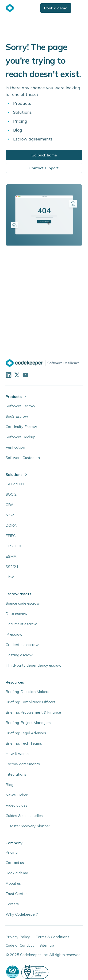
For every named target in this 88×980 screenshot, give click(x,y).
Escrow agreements (33, 139)
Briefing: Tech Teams (24, 743)
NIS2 (10, 515)
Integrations (16, 774)
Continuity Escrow (21, 427)
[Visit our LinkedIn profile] (8, 374)
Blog (18, 130)
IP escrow (14, 634)
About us (13, 883)
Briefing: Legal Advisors (26, 733)
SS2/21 (12, 567)
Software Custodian (23, 458)
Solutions (22, 112)
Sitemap (47, 945)
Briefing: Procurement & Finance (33, 712)
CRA (10, 505)
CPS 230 (13, 546)
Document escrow (21, 624)
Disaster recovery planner (28, 826)
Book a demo (56, 8)
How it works (17, 754)
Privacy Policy (18, 937)
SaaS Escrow (17, 416)
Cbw (10, 577)
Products (22, 103)
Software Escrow (20, 406)
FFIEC (11, 536)
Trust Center (16, 894)
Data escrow (17, 614)
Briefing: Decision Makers (27, 692)
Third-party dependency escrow (34, 665)
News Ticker (17, 795)
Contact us (15, 863)
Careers (12, 904)
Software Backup (21, 437)
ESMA (11, 556)
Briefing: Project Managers (28, 723)
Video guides (17, 805)
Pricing (20, 121)
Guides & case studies (24, 816)
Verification (15, 447)
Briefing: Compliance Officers (31, 702)
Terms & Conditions (53, 937)
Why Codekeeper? (22, 914)
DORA (11, 525)
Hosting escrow (19, 655)
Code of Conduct (20, 945)
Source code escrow (23, 603)
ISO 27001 (15, 484)
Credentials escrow (22, 645)
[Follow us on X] (16, 374)
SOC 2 (11, 494)
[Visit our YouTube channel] (25, 374)
